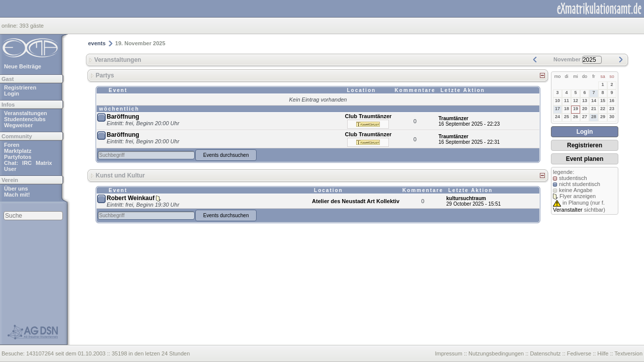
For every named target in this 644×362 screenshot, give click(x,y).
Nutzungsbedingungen (496, 353)
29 (603, 117)
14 (594, 101)
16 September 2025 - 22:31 (469, 142)
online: (10, 26)
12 (576, 101)
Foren (12, 145)
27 (585, 117)
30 (612, 117)
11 (567, 101)
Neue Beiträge (23, 66)
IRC (27, 163)
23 (612, 109)
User (10, 169)
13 (585, 101)
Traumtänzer (454, 118)
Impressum (448, 353)
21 (594, 109)
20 (585, 109)
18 (567, 109)
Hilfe (603, 353)
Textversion (628, 353)
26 (576, 117)
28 (594, 117)
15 (603, 101)
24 (557, 117)
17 (557, 109)
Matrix (44, 163)
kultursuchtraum (466, 198)
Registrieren (20, 87)
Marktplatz (18, 151)
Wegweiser (18, 125)
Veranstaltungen (26, 113)
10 (557, 101)
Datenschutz (545, 353)
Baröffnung (123, 117)
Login (12, 94)
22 (603, 109)
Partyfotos (18, 157)
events (97, 43)
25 (567, 117)
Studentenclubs (25, 119)
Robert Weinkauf (131, 198)
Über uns (16, 189)
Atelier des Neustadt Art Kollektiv (356, 201)
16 (612, 101)
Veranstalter (568, 210)
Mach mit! (17, 195)
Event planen (585, 159)
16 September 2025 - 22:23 (469, 124)
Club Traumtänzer (368, 116)
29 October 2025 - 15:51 (473, 204)
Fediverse (579, 353)
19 (576, 109)
